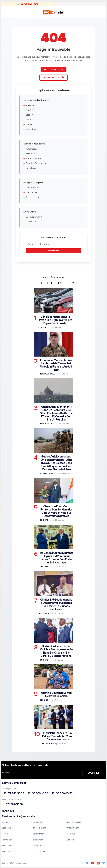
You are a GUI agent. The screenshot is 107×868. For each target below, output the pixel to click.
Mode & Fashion (33, 158)
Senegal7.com (39, 834)
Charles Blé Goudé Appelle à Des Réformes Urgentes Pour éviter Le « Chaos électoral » (56, 604)
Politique (30, 105)
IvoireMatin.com (73, 828)
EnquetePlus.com (74, 822)
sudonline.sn (38, 840)
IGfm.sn (5, 834)
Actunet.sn (7, 852)
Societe (42, 327)
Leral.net (6, 822)
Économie (30, 115)
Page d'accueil (33, 188)
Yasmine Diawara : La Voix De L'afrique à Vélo (56, 694)
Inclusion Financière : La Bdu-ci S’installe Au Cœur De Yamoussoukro (57, 736)
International (32, 129)
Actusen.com (8, 846)
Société (29, 110)
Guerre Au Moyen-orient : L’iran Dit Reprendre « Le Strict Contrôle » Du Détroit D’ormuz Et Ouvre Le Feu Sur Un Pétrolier (56, 413)
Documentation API (35, 217)
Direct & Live (32, 193)
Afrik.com (70, 840)
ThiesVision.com (40, 828)
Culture (29, 125)
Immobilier (30, 154)
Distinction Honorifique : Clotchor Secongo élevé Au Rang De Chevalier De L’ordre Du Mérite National (56, 651)
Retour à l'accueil (53, 69)
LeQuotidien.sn (39, 846)
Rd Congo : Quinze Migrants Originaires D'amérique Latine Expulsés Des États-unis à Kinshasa (56, 558)
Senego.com (38, 822)
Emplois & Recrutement (37, 163)
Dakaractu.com (39, 852)
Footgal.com (7, 840)
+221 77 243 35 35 (13, 794)
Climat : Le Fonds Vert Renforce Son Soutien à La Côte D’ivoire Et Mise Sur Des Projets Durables (56, 511)
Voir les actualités (53, 78)
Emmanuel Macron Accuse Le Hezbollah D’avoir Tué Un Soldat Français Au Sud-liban (56, 365)
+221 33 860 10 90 (37, 794)
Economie (47, 743)
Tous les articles (33, 197)
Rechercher (53, 251)
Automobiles (32, 149)
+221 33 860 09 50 (61, 794)
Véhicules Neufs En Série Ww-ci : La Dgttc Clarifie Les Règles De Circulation (56, 320)
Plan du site (31, 222)
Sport (28, 120)
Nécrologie (31, 168)
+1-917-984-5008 (12, 805)
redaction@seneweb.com (24, 817)
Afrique (44, 567)
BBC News (71, 834)
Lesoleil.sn (6, 828)
